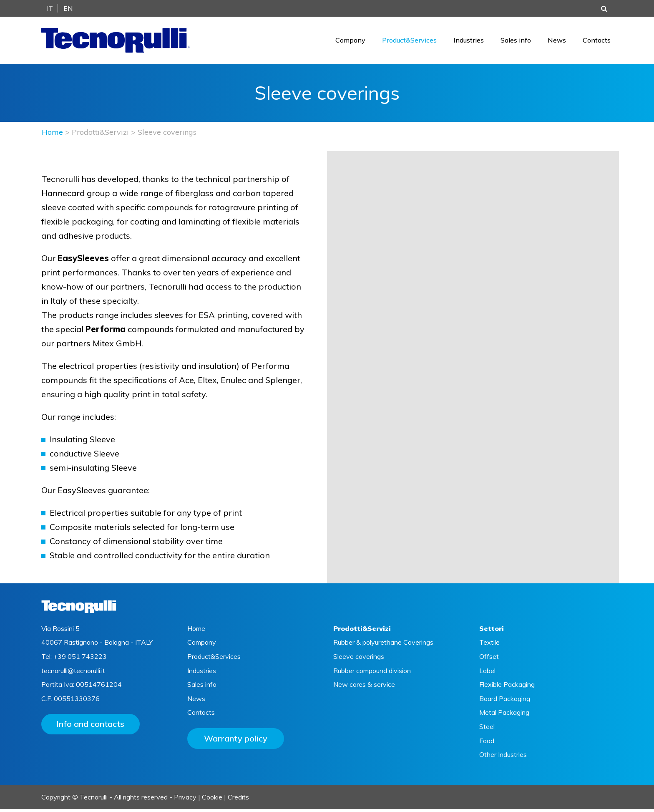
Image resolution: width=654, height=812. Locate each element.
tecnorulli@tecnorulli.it (73, 673)
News (557, 42)
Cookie (212, 800)
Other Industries (503, 757)
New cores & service (364, 687)
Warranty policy (236, 741)
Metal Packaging (504, 716)
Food (487, 744)
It (50, 8)
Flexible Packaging (507, 687)
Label (487, 673)
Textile (489, 646)
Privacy (185, 800)
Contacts (597, 42)
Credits (238, 800)
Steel (487, 729)
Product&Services (409, 42)
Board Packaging (505, 701)
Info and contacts (92, 728)
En (68, 8)
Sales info (516, 42)
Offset (489, 659)
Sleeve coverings (359, 659)
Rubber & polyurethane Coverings (383, 646)
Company (350, 42)
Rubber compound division (372, 673)
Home (52, 135)
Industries (469, 42)
